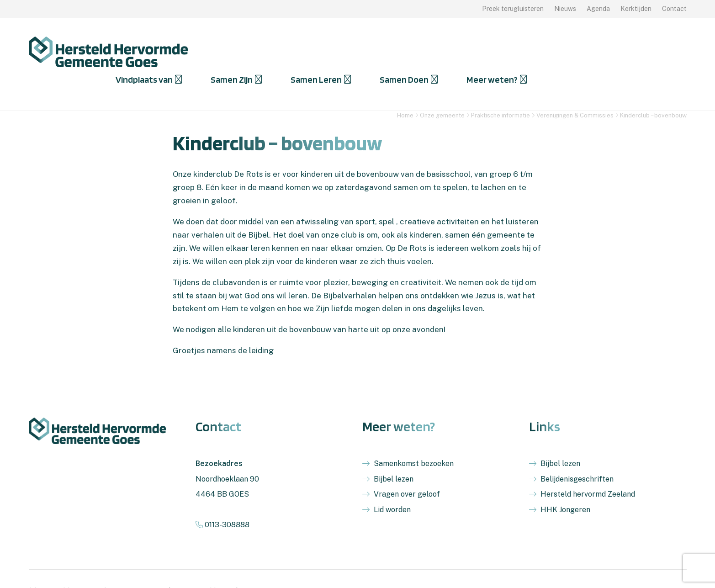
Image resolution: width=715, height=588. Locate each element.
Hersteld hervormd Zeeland (588, 469)
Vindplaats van (304, 52)
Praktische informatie (500, 91)
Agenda (598, 9)
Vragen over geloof (407, 469)
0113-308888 (222, 500)
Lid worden (392, 485)
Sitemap (254, 566)
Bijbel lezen (394, 454)
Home (405, 91)
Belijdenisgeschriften (577, 454)
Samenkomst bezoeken (414, 439)
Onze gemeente (442, 91)
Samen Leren (476, 52)
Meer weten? (652, 52)
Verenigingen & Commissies (575, 91)
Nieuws (565, 9)
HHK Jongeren (565, 485)
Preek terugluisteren (513, 9)
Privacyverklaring (203, 566)
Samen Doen (564, 52)
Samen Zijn (392, 52)
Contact (674, 9)
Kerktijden (636, 9)
